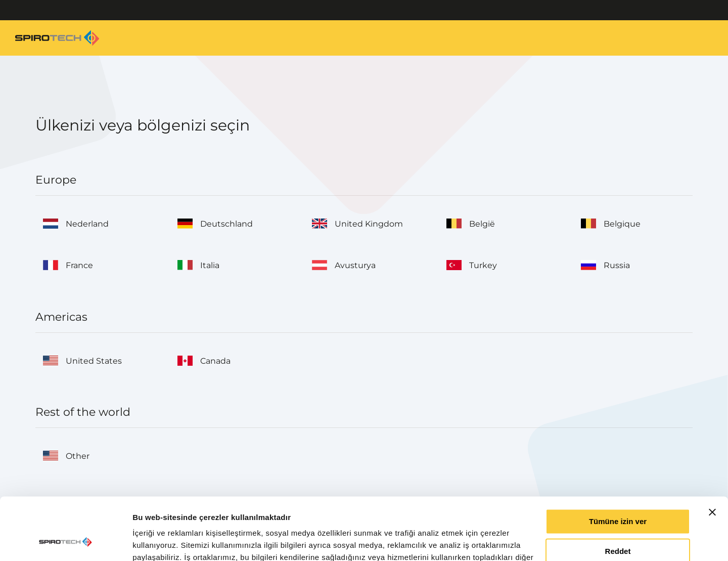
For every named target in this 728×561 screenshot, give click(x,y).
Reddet (618, 495)
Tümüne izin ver (618, 465)
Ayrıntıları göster (163, 541)
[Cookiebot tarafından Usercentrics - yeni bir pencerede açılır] (65, 541)
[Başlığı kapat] (712, 456)
